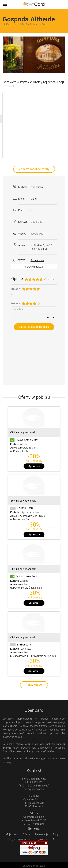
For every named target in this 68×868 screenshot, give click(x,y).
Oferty (26, 834)
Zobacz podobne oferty (34, 169)
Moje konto (12, 834)
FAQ (54, 839)
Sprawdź (34, 466)
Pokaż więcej (34, 685)
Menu (34, 199)
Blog (55, 834)
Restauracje (41, 834)
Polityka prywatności (19, 839)
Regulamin (41, 839)
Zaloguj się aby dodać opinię (34, 327)
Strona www (37, 260)
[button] (7, 55)
